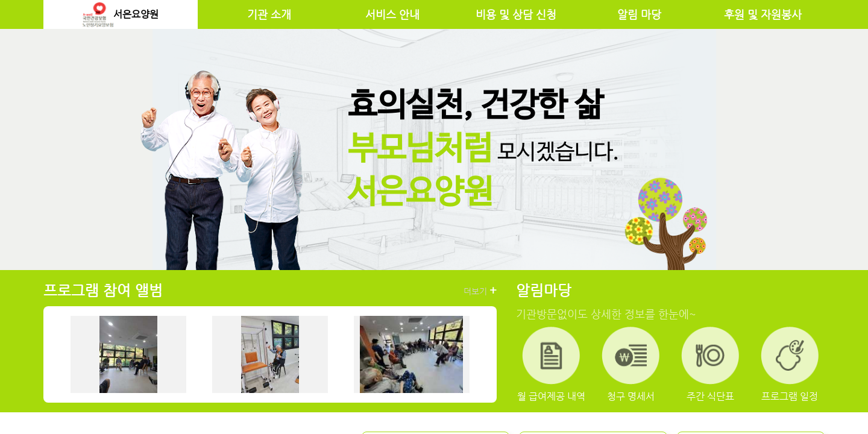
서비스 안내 (392, 14)
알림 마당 (639, 14)
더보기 (480, 291)
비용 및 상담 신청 (516, 14)
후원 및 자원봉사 (763, 14)
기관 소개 (269, 14)
